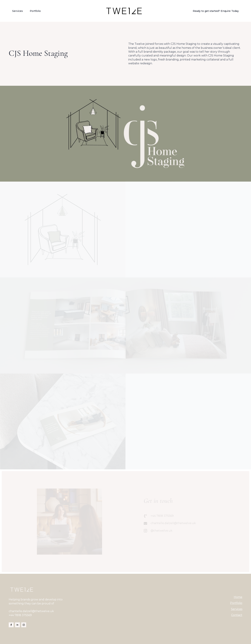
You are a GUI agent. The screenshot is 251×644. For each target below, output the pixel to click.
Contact (237, 615)
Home (238, 597)
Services (18, 11)
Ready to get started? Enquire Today (216, 11)
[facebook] (11, 625)
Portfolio (35, 11)
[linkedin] (17, 625)
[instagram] (24, 625)
